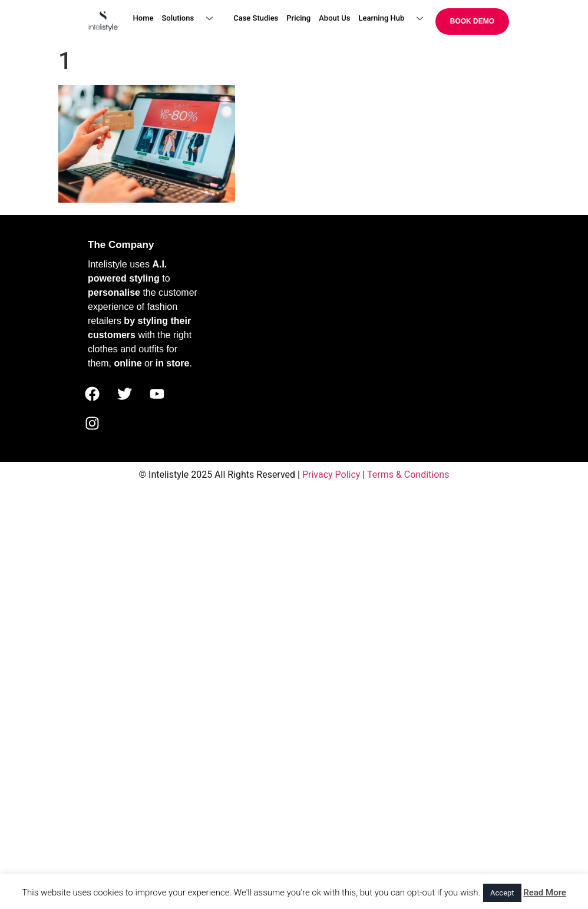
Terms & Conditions (408, 475)
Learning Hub (396, 19)
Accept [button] (502, 893)
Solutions (191, 19)
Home (143, 18)
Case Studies (256, 18)
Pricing (298, 18)
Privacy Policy (331, 475)
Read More (545, 893)
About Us (334, 18)
